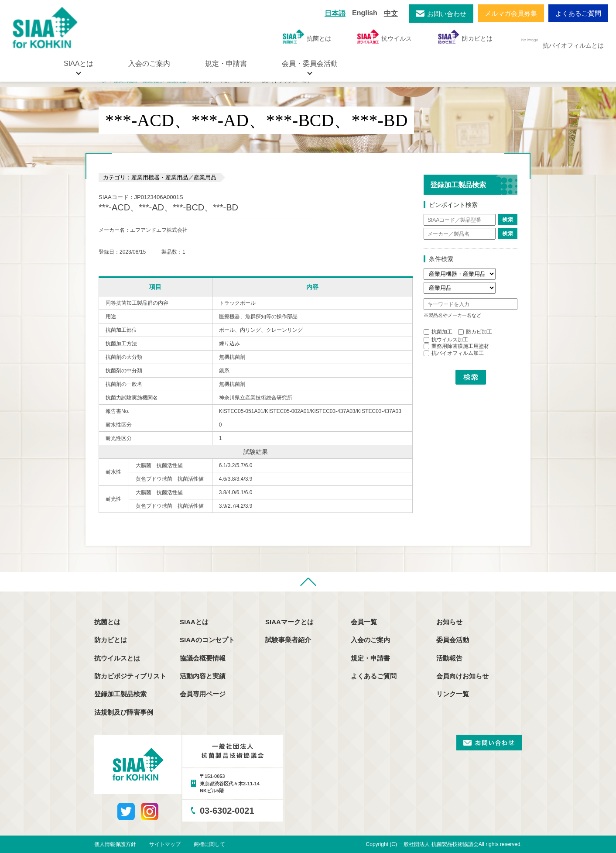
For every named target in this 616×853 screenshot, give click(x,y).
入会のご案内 (149, 64)
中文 (391, 13)
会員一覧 (364, 622)
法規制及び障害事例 (124, 712)
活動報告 (449, 658)
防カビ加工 (475, 332)
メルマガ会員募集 (511, 13)
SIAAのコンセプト (207, 640)
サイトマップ (165, 844)
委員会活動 (453, 640)
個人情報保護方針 (115, 844)
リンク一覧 (453, 694)
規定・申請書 (226, 64)
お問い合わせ (447, 14)
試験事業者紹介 (288, 640)
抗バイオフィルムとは (561, 40)
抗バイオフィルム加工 (454, 353)
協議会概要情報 (203, 658)
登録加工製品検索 (120, 694)
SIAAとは (194, 622)
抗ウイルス (385, 36)
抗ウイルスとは (117, 658)
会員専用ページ (203, 694)
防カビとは (465, 36)
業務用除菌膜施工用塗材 (456, 346)
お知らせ (449, 622)
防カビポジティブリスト (130, 676)
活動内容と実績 (203, 676)
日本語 (335, 13)
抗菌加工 (438, 332)
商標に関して (209, 844)
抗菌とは (307, 36)
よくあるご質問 (578, 13)
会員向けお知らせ (462, 676)
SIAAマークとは (289, 622)
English (365, 13)
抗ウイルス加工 (446, 340)
